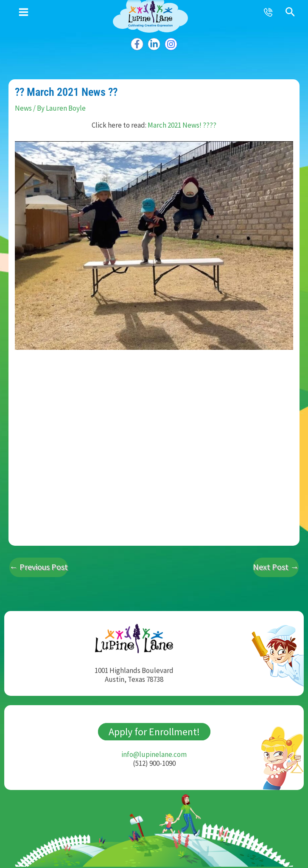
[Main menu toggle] (24, 12)
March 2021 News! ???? (182, 122)
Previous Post (39, 564)
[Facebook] (138, 42)
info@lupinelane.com (154, 751)
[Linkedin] (154, 42)
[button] (290, 13)
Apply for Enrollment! (154, 729)
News (23, 106)
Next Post (276, 564)
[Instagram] (170, 42)
